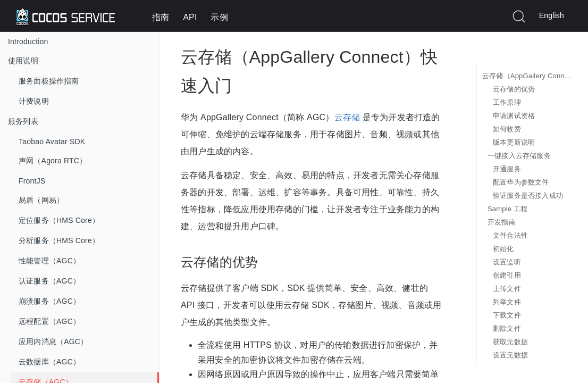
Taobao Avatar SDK (52, 141)
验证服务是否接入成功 (528, 195)
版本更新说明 (514, 142)
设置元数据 (510, 355)
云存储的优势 (514, 89)
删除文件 (507, 328)
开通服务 (507, 169)
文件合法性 (510, 235)
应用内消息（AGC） (53, 342)
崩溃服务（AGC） (49, 301)
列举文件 (507, 302)
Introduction (28, 41)
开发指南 (502, 222)
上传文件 (507, 289)
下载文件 (507, 315)
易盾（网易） (41, 200)
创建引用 (507, 275)
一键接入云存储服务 (519, 156)
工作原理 (507, 102)
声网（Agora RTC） (53, 161)
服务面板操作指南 (49, 81)
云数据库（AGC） (49, 362)
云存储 (347, 117)
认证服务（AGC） (49, 281)
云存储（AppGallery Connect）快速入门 (527, 76)
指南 (161, 17)
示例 (219, 17)
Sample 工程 (508, 209)
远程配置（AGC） (49, 321)
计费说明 (34, 101)
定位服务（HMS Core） (59, 220)
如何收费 (507, 129)
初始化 (503, 249)
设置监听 (507, 262)
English (552, 15)
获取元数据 (510, 342)
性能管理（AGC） (49, 261)
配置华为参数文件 (521, 182)
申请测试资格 (514, 116)
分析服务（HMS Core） (59, 240)
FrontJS (32, 181)
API (190, 17)
